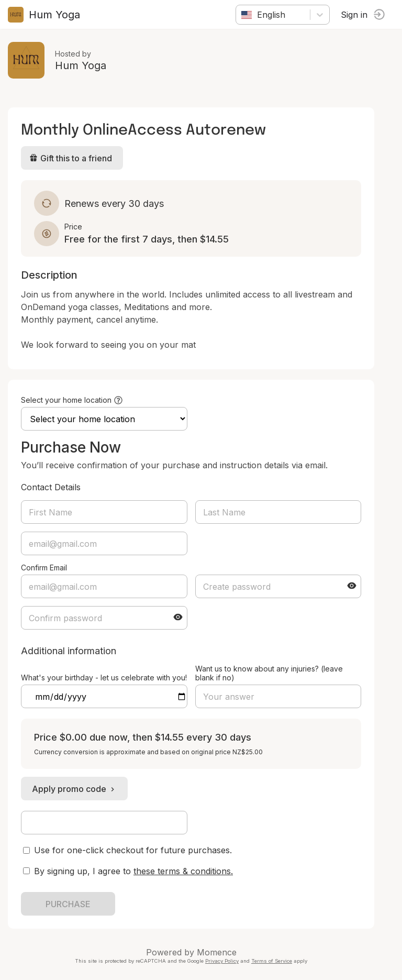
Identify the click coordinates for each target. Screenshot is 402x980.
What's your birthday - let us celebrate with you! (104, 678)
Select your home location (66, 400)
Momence (217, 952)
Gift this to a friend (71, 158)
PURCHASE (68, 904)
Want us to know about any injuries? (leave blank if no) (269, 673)
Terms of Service (272, 961)
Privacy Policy (222, 961)
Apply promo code (74, 789)
